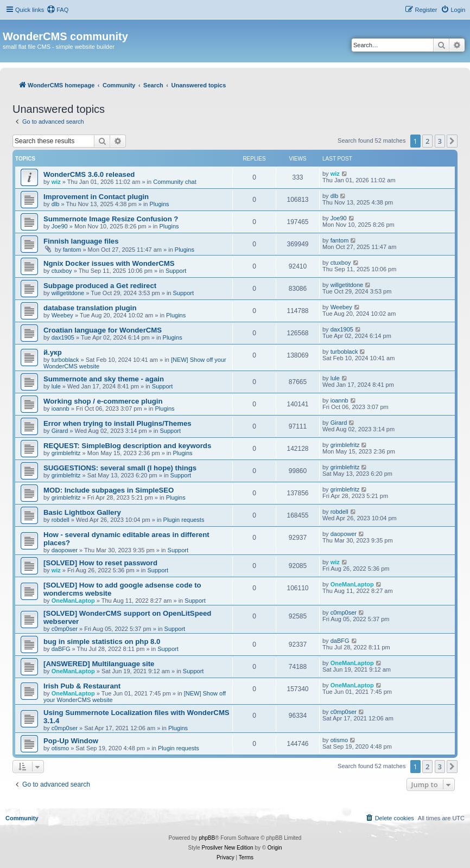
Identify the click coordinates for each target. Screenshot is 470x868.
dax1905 (63, 337)
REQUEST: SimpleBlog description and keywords (127, 446)
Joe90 (60, 226)
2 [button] (427, 141)
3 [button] (440, 141)
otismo (60, 748)
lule (56, 386)
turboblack (65, 360)
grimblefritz (66, 453)
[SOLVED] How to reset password (100, 563)
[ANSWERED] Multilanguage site (99, 664)
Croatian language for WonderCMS (103, 330)
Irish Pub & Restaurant (82, 686)
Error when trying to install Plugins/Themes (117, 423)
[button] (452, 141)
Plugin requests (184, 520)
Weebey (62, 315)
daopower (65, 550)
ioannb (61, 409)
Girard (60, 431)
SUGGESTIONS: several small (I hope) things (120, 468)
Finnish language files (81, 241)
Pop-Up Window (71, 741)
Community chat (174, 182)
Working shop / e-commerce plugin (103, 401)
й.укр (53, 352)
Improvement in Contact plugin (96, 197)
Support (176, 271)
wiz (56, 182)
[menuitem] (58, 10)
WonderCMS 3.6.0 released (89, 174)
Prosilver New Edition (228, 848)
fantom (72, 250)
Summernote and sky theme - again (104, 379)
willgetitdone (68, 293)
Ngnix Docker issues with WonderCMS (109, 263)
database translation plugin (90, 308)
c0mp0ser (65, 629)
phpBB (207, 838)
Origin (275, 848)
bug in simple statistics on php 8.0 (102, 642)
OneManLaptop (73, 601)
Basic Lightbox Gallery (82, 512)
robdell (61, 520)
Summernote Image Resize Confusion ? (111, 219)
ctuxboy (62, 271)
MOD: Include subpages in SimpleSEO (109, 490)
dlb (56, 204)
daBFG (61, 649)
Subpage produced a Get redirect (100, 286)
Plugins (160, 204)
